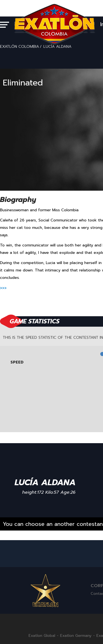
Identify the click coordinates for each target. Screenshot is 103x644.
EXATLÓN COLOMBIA (20, 47)
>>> (3, 288)
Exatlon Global (42, 636)
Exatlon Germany (76, 636)
